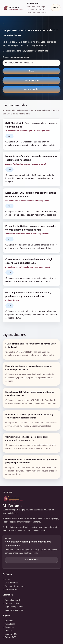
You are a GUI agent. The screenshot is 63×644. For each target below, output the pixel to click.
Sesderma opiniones (14, 610)
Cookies (8, 631)
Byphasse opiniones (14, 607)
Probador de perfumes (15, 586)
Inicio (7, 579)
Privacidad (10, 627)
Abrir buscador (31, 89)
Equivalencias (11, 589)
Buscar (31, 71)
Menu (56, 8)
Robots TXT (10, 637)
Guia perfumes (11, 583)
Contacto (9, 621)
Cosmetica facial (12, 600)
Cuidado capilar (12, 603)
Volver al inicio (32, 80)
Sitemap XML (11, 634)
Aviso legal (10, 624)
